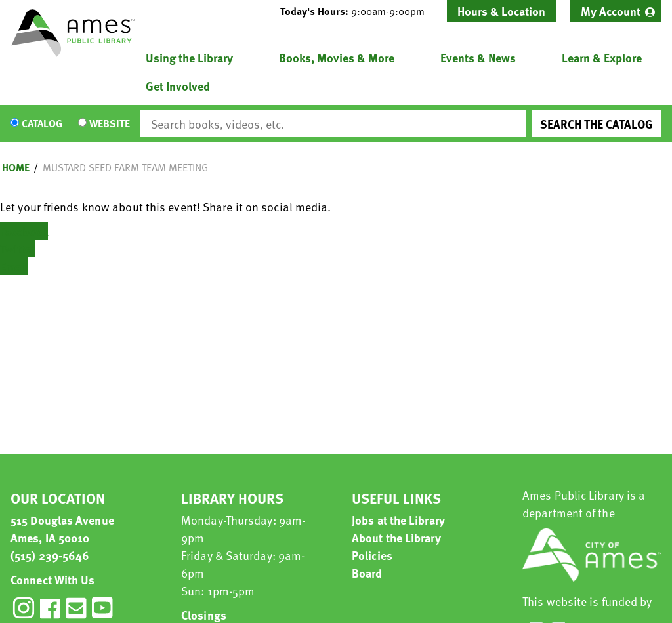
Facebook (24, 231)
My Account (611, 11)
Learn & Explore (602, 57)
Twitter (17, 248)
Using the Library (189, 57)
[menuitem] (616, 11)
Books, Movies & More (337, 57)
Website (110, 124)
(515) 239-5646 (50, 555)
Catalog (42, 124)
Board (367, 573)
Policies (372, 555)
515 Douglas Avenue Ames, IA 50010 (62, 528)
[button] (358, 11)
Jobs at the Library (398, 520)
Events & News (478, 57)
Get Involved (178, 86)
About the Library (396, 537)
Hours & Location (501, 11)
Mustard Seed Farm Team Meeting (125, 167)
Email (14, 266)
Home (16, 167)
